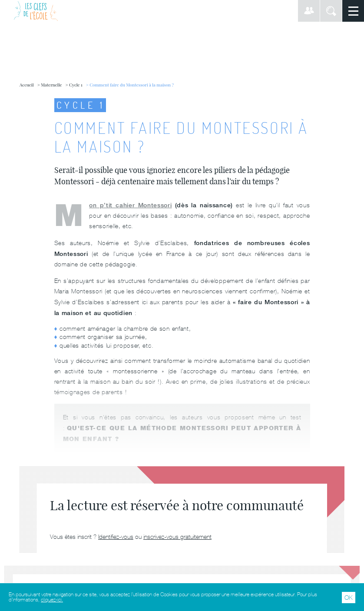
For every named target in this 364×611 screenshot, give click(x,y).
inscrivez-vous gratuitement (177, 537)
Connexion (309, 11)
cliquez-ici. (52, 600)
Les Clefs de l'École (36, 11)
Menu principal (353, 11)
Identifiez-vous (116, 537)
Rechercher (331, 11)
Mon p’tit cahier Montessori (130, 205)
